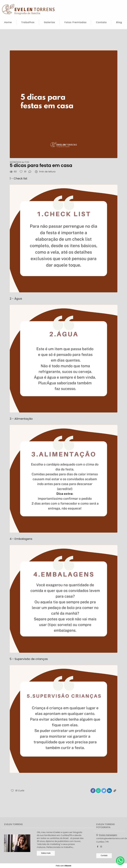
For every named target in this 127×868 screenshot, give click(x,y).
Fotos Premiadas (76, 22)
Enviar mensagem (108, 835)
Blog (119, 22)
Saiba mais (46, 853)
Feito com (63, 866)
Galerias (50, 22)
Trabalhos (28, 22)
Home (8, 22)
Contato (101, 22)
